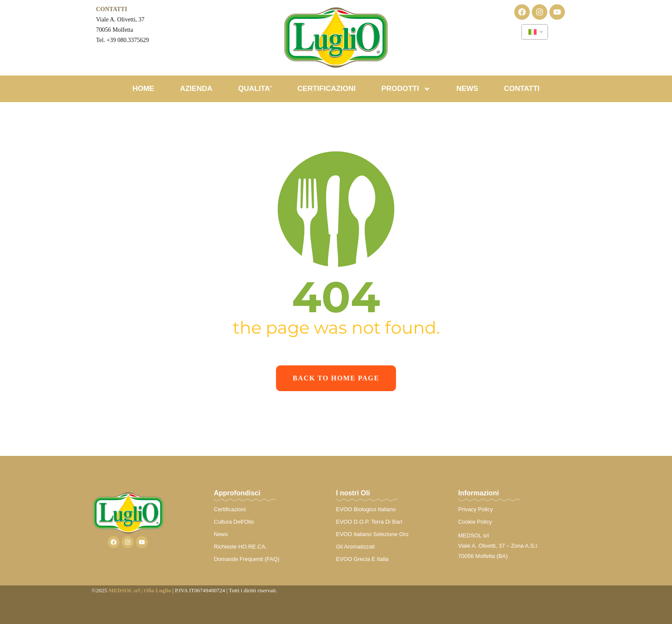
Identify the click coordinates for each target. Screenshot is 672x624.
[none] (535, 32)
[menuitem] (535, 32)
